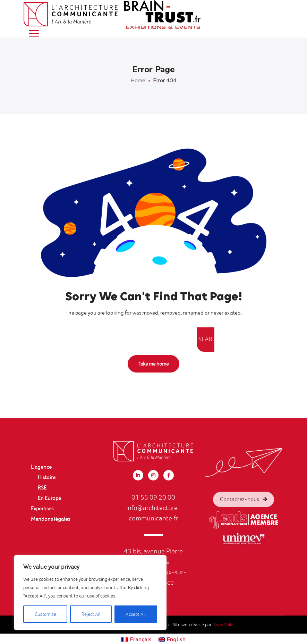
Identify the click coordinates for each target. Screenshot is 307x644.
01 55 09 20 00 (153, 497)
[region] (90, 593)
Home (138, 81)
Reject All (91, 614)
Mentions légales (50, 519)
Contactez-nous (244, 508)
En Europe (49, 498)
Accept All (136, 614)
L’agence (41, 467)
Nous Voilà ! (224, 625)
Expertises (42, 508)
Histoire (47, 477)
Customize (45, 614)
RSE (42, 488)
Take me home (153, 364)
